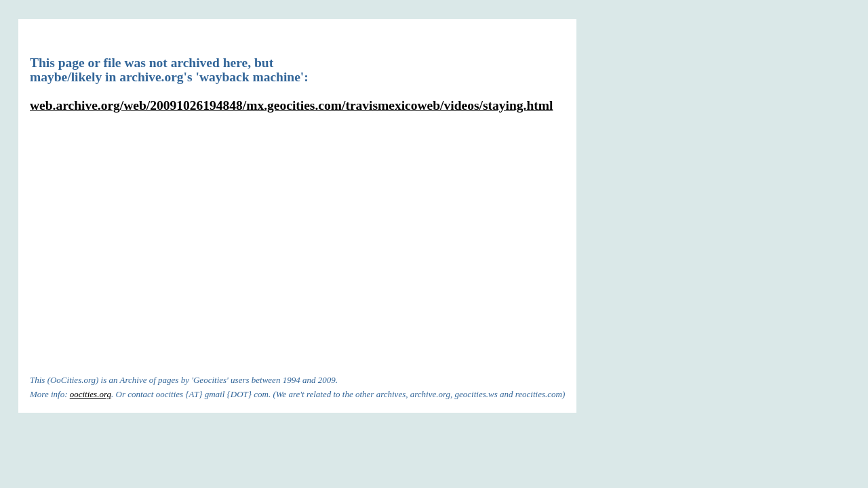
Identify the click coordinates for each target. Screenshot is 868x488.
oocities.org (91, 394)
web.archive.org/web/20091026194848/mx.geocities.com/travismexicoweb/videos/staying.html (291, 105)
